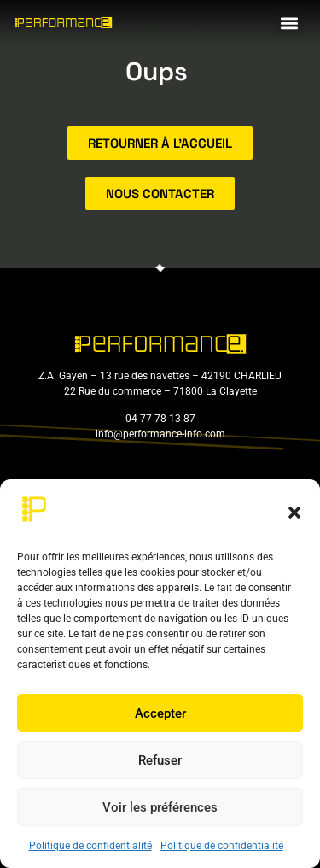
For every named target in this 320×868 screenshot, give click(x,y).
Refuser (160, 760)
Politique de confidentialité (90, 846)
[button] (294, 513)
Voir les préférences (160, 807)
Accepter (160, 713)
